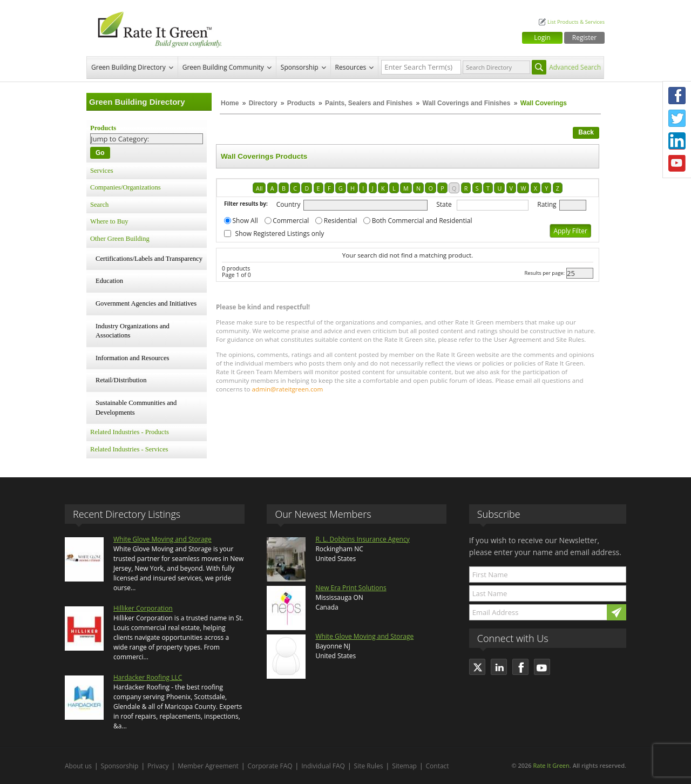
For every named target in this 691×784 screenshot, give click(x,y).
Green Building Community (223, 67)
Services (102, 171)
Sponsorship (300, 67)
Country (289, 204)
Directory (263, 103)
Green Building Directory (128, 67)
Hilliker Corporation (143, 608)
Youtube (677, 164)
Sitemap (404, 766)
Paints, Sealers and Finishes (369, 103)
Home (230, 103)
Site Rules (369, 766)
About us (78, 766)
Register (584, 38)
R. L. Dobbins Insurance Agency (362, 539)
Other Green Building (120, 239)
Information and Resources (132, 358)
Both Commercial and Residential (422, 221)
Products (301, 103)
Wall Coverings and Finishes (467, 103)
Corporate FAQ (270, 766)
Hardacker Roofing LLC (148, 677)
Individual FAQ (323, 766)
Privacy (158, 766)
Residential (340, 221)
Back (586, 132)
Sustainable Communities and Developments (136, 408)
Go (100, 153)
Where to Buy (109, 221)
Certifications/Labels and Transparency (149, 259)
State (444, 204)
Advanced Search (575, 67)
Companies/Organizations (126, 187)
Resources (351, 67)
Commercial (291, 221)
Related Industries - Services (129, 449)
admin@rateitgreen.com (288, 389)
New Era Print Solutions (351, 588)
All (259, 188)
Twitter (677, 118)
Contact (438, 766)
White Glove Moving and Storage (162, 539)
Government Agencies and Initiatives (146, 303)
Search (99, 205)
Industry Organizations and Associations (133, 331)
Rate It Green (551, 765)
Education (109, 281)
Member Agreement (208, 766)
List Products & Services (576, 22)
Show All (245, 221)
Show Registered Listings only (280, 234)
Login (542, 38)
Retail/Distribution (121, 380)
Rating (547, 204)
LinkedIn (677, 141)
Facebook (677, 96)
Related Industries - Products (130, 432)
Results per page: (544, 273)
